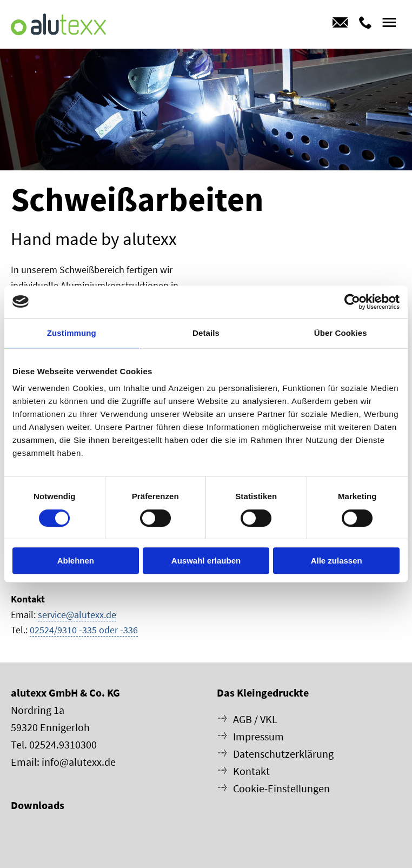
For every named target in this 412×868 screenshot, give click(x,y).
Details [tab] (206, 333)
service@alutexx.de (77, 615)
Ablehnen (76, 561)
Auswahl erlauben (206, 561)
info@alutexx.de (79, 762)
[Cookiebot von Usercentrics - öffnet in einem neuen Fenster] (352, 302)
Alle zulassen (337, 561)
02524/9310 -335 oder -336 (84, 630)
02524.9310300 (63, 744)
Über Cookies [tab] (341, 333)
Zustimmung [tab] (72, 333)
